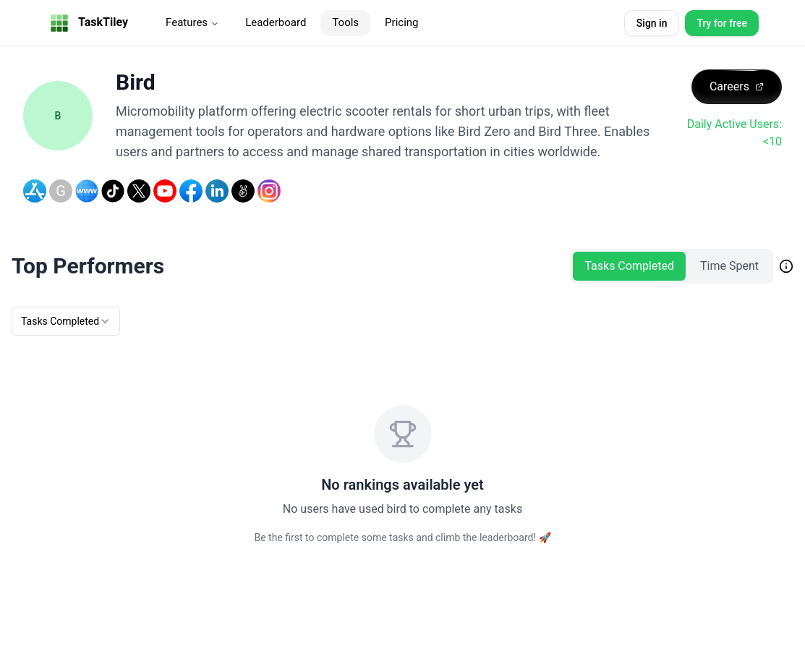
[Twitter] (139, 191)
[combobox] (66, 321)
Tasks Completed (629, 266)
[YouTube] (165, 191)
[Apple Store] (35, 191)
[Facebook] (191, 191)
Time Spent (729, 266)
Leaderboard (276, 22)
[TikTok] (113, 191)
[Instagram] (269, 191)
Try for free (722, 23)
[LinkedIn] (217, 191)
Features (192, 22)
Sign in (652, 23)
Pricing (401, 22)
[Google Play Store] (61, 191)
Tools (345, 22)
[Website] (87, 191)
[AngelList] (243, 191)
